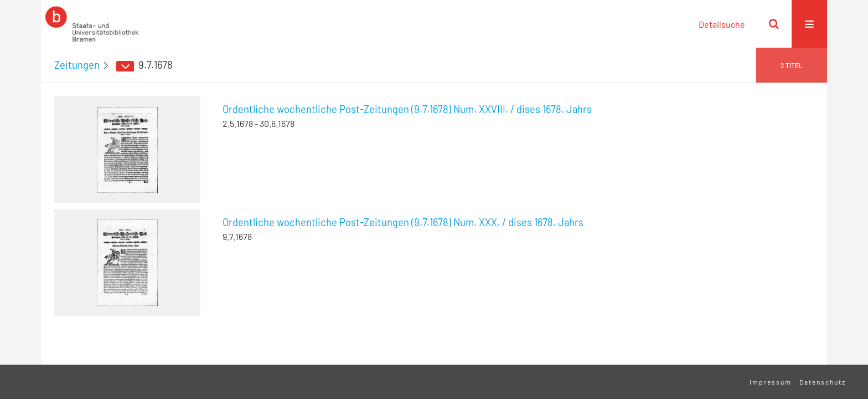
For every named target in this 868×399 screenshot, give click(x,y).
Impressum (771, 382)
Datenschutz (823, 382)
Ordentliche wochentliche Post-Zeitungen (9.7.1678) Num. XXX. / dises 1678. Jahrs (403, 222)
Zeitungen (77, 65)
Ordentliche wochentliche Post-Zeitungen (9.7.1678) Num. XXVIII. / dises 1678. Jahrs (407, 109)
